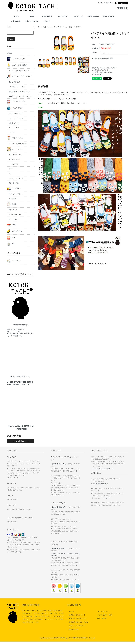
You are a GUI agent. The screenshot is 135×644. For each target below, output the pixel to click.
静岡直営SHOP (108, 16)
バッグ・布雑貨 (15, 108)
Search (11, 39)
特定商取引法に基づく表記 (78, 622)
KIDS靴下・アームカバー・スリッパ (20, 96)
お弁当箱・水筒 (15, 231)
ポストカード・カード (16, 155)
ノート (11, 169)
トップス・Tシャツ (16, 59)
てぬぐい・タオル (15, 138)
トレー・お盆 (13, 219)
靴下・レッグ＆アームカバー (53, 27)
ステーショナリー (15, 149)
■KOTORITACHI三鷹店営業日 (20, 383)
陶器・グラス (13, 210)
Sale (11, 238)
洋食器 (12, 204)
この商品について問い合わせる (102, 72)
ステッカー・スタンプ (16, 178)
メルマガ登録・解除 (104, 615)
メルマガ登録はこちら (21, 441)
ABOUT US (78, 16)
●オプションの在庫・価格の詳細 (103, 58)
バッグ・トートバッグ (16, 118)
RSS (99, 619)
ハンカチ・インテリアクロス (18, 144)
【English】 (107, 498)
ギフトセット (14, 261)
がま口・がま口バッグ (16, 114)
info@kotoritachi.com (101, 484)
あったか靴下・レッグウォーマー (19, 91)
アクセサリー (14, 189)
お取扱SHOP (16, 21)
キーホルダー (13, 199)
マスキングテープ (14, 159)
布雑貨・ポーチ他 (14, 123)
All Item (9, 53)
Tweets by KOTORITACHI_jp (21, 426)
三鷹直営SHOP (93, 16)
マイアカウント (102, 611)
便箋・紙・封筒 (14, 183)
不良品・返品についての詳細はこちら (103, 469)
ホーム (71, 611)
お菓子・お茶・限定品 (17, 65)
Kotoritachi (22, 429)
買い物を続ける (97, 74)
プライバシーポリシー (76, 626)
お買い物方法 (47, 16)
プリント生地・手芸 (16, 102)
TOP (40, 27)
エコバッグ (12, 132)
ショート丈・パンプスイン (73, 27)
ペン (10, 174)
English (47, 21)
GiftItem (12, 244)
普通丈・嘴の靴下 (14, 82)
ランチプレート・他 (15, 215)
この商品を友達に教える (100, 70)
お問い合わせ (63, 16)
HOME (16, 16)
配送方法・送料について (77, 619)
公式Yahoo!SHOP (32, 21)
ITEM (32, 16)
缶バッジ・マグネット (16, 194)
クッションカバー (14, 128)
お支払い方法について (76, 615)
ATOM (104, 619)
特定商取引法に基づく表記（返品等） (105, 68)
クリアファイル (14, 164)
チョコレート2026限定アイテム (19, 71)
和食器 (12, 225)
